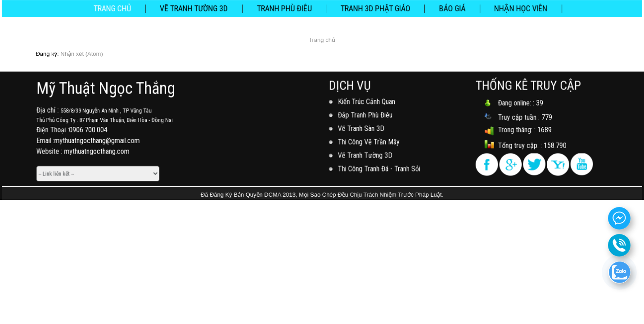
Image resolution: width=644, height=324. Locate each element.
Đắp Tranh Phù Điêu (366, 115)
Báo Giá (449, 8)
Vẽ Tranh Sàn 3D (362, 128)
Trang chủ (117, 8)
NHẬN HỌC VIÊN (517, 8)
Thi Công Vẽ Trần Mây (369, 142)
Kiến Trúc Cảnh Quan (367, 102)
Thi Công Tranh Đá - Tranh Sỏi (380, 168)
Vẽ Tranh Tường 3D (197, 8)
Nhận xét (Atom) (81, 54)
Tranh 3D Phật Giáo (374, 8)
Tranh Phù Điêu (285, 8)
